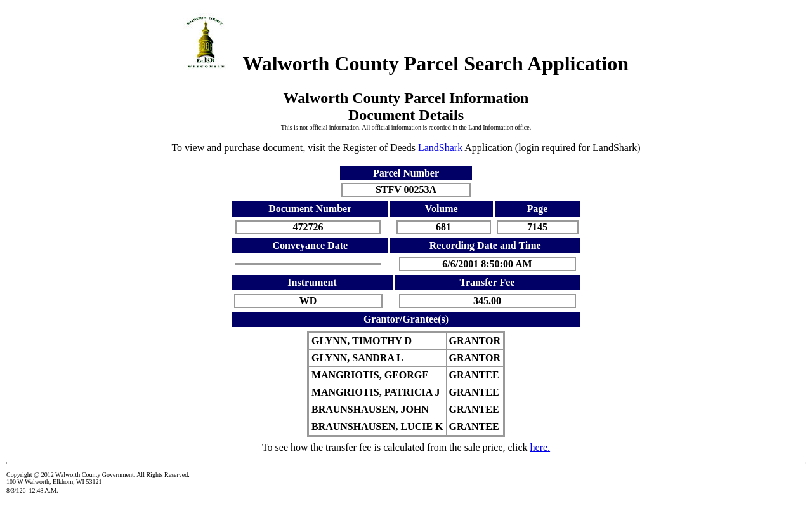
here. (540, 447)
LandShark (440, 148)
